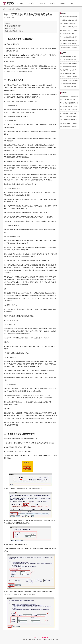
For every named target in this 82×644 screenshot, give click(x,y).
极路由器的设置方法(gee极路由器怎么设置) (71, 17)
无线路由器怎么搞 (10, 28)
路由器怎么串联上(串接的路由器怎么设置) (71, 23)
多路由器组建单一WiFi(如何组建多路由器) (71, 67)
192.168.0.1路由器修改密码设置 (68, 113)
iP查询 (71, 3)
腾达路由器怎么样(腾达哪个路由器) (69, 103)
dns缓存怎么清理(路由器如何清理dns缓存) (71, 77)
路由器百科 (42, 3)
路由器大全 (31, 3)
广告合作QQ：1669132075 (41, 637)
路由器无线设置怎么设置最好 (13, 26)
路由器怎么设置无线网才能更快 (14, 31)
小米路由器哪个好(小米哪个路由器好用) (70, 47)
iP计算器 (62, 3)
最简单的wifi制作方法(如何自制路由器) (70, 106)
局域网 (4, 9)
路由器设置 (20, 3)
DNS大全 (53, 3)
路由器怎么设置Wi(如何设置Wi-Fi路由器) (70, 70)
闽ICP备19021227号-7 (54, 640)
